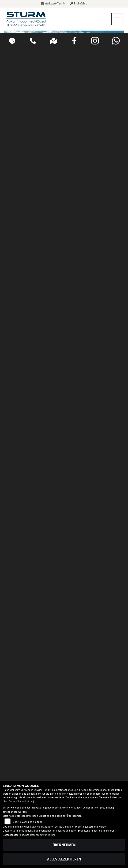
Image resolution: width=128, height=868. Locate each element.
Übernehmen (64, 845)
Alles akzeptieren (64, 859)
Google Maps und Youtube (28, 822)
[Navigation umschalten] (117, 19)
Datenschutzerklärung (21, 801)
